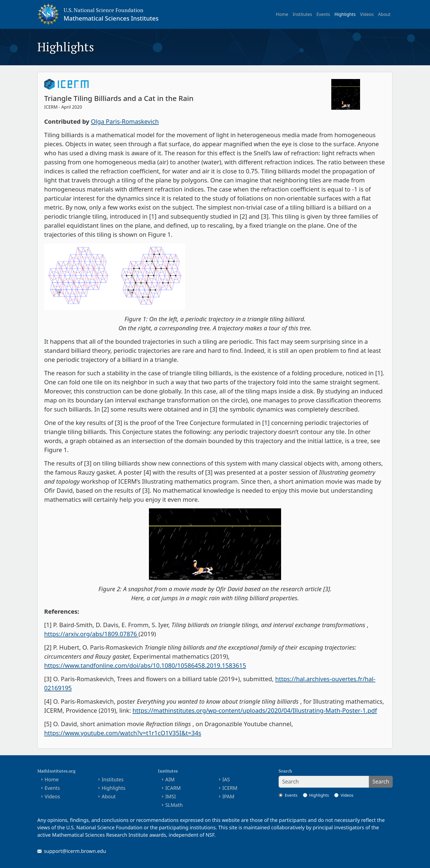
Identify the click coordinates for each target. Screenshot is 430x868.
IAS (226, 779)
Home (282, 14)
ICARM (173, 788)
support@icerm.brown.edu (75, 851)
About (384, 14)
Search (381, 781)
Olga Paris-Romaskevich (125, 121)
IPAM (228, 796)
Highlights (345, 14)
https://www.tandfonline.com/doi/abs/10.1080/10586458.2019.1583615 (145, 665)
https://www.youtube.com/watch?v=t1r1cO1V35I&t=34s (123, 733)
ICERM (230, 788)
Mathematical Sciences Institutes (111, 18)
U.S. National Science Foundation (104, 10)
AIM (170, 779)
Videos (367, 14)
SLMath (174, 805)
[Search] (324, 782)
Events (323, 14)
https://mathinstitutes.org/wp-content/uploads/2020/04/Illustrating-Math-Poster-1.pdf (255, 710)
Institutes (302, 14)
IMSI (171, 796)
